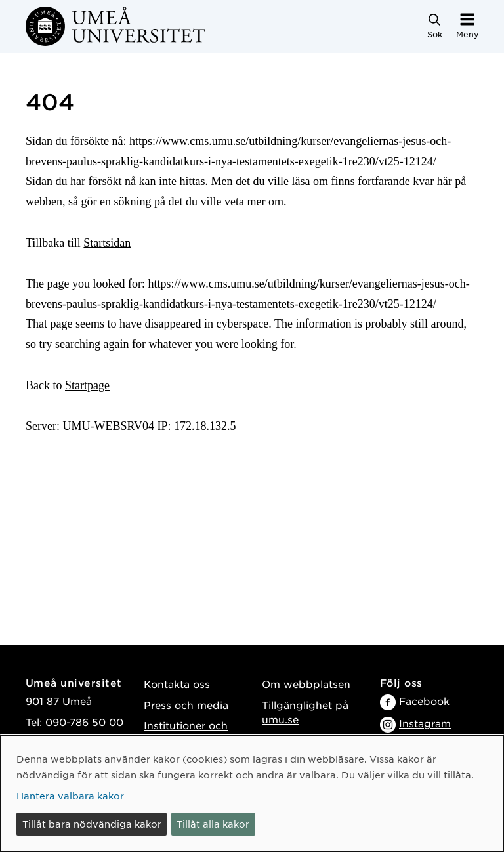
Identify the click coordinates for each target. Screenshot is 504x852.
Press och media (186, 705)
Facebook (424, 701)
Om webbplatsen (306, 684)
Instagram (425, 723)
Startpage (87, 385)
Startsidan (107, 243)
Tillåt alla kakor (213, 824)
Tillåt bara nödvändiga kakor (92, 824)
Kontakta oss (177, 684)
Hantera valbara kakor (70, 796)
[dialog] (252, 794)
